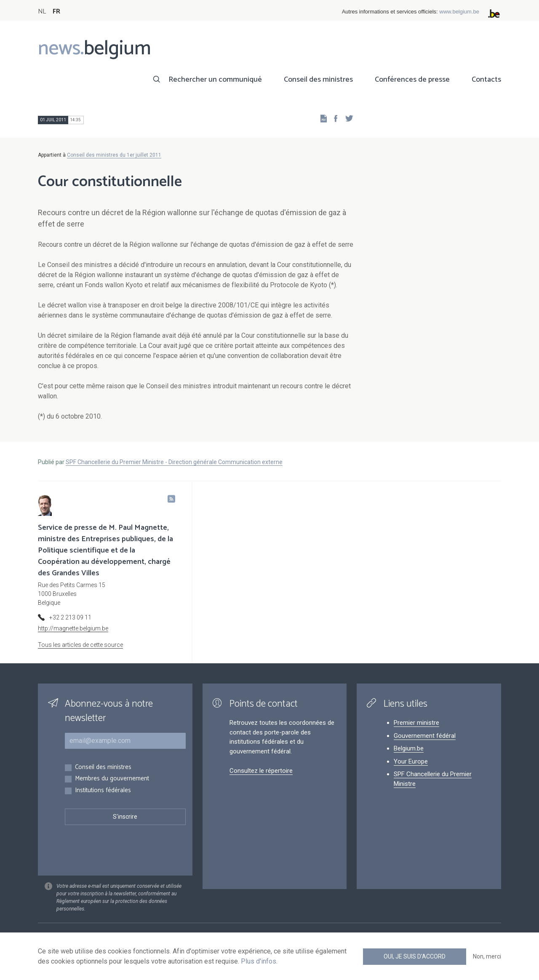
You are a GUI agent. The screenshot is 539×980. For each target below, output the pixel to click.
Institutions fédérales (103, 791)
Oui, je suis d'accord (415, 956)
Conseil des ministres (318, 80)
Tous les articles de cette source (80, 645)
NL (42, 12)
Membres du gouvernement (112, 779)
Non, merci (487, 956)
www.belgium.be (459, 12)
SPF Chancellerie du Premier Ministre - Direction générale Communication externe (174, 462)
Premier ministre (416, 723)
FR (56, 12)
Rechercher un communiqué (215, 80)
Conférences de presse (412, 80)
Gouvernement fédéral (425, 736)
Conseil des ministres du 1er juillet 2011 (114, 155)
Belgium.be (409, 748)
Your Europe (411, 761)
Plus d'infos (259, 961)
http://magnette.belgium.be (73, 628)
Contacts (486, 80)
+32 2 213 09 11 (70, 617)
